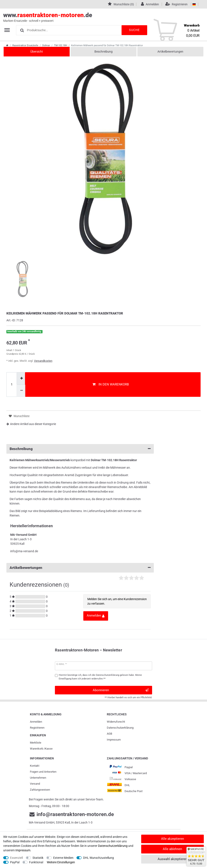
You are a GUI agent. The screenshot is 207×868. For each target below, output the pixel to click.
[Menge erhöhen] (21, 378)
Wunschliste (19, 416)
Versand (35, 784)
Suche (134, 30)
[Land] (194, 4)
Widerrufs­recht (116, 722)
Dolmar (46, 45)
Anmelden (36, 722)
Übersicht (37, 52)
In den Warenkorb (111, 384)
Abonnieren (121, 690)
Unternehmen (38, 778)
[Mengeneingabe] (12, 385)
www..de (99, 17)
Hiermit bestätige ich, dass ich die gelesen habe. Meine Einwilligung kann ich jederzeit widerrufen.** (100, 677)
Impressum (114, 740)
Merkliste (36, 743)
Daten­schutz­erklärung (120, 728)
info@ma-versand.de (24, 551)
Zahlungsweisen (40, 790)
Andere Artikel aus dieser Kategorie (31, 424)
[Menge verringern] (21, 391)
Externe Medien (63, 858)
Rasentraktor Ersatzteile (25, 45)
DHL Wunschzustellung (98, 858)
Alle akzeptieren (172, 839)
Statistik (38, 858)
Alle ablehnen (172, 849)
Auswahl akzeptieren (172, 859)
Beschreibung (103, 52)
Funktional (36, 862)
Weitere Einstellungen (61, 862)
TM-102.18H (61, 45)
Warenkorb (37, 749)
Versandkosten (43, 361)
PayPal (15, 862)
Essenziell (16, 858)
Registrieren (37, 728)
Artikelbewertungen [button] (80, 568)
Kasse (49, 749)
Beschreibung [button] (80, 449)
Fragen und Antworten (43, 772)
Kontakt (35, 766)
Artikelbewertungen (170, 52)
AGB (109, 734)
